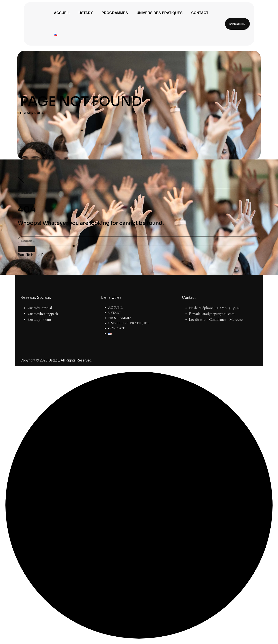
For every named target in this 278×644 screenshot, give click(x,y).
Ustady (54, 360)
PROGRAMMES (115, 13)
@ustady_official (40, 308)
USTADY (86, 13)
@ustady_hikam (39, 319)
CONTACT (200, 13)
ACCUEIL (62, 13)
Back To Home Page (34, 255)
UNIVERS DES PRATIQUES (160, 13)
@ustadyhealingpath (43, 314)
